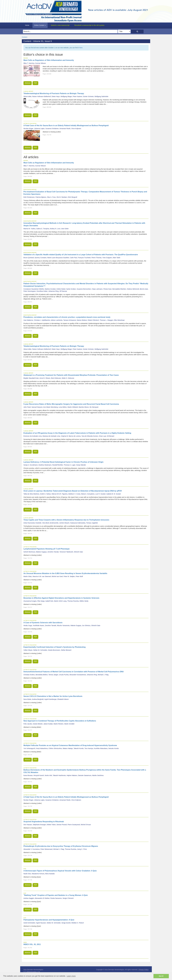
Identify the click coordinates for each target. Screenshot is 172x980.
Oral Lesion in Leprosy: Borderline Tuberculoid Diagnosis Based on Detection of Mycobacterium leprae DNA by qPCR (73, 491)
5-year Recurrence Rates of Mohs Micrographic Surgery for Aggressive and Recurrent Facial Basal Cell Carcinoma (71, 404)
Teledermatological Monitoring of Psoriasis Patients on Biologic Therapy (54, 93)
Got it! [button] (161, 976)
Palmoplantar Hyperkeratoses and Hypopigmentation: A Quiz (49, 920)
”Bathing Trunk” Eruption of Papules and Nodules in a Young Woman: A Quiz (56, 895)
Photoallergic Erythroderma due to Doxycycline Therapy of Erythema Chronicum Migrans (61, 846)
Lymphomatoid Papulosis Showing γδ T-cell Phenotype (47, 549)
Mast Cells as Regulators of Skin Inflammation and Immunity (49, 60)
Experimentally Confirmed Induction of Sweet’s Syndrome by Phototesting (55, 647)
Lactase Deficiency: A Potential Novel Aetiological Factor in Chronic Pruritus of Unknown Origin (63, 462)
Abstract (28, 83)
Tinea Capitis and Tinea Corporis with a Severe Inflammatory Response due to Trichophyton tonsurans (66, 520)
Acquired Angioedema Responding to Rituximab (44, 822)
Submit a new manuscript (60, 25)
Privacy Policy (144, 970)
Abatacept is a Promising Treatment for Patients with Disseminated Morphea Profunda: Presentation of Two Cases (71, 375)
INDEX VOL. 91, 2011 (32, 944)
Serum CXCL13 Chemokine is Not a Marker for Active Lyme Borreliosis (53, 696)
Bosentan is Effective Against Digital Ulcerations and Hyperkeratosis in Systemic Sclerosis (61, 598)
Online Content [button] (40, 25)
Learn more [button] (71, 976)
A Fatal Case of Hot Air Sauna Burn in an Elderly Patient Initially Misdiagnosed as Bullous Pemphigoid (66, 126)
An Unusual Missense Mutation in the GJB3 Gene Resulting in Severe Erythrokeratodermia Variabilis (65, 573)
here (81, 48)
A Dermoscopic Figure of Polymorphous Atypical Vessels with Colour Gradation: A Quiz (60, 871)
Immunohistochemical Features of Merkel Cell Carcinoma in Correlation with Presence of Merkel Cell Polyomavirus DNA (74, 672)
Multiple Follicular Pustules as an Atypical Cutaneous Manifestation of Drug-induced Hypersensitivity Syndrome (70, 745)
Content (25, 37)
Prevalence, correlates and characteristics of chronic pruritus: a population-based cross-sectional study (67, 317)
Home (27, 25)
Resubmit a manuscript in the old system (89, 25)
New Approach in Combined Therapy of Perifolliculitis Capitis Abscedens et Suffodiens (60, 721)
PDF (35, 83)
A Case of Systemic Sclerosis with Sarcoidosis (43, 623)
